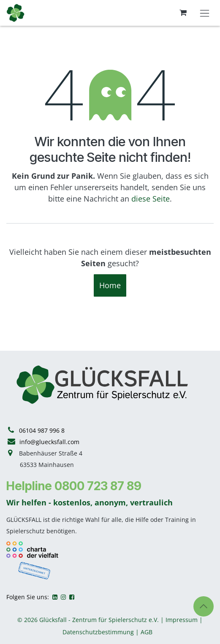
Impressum (182, 620)
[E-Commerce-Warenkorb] (183, 13)
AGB (147, 632)
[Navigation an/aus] (205, 13)
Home (110, 285)
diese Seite (151, 199)
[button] (204, 606)
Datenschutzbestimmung (98, 632)
